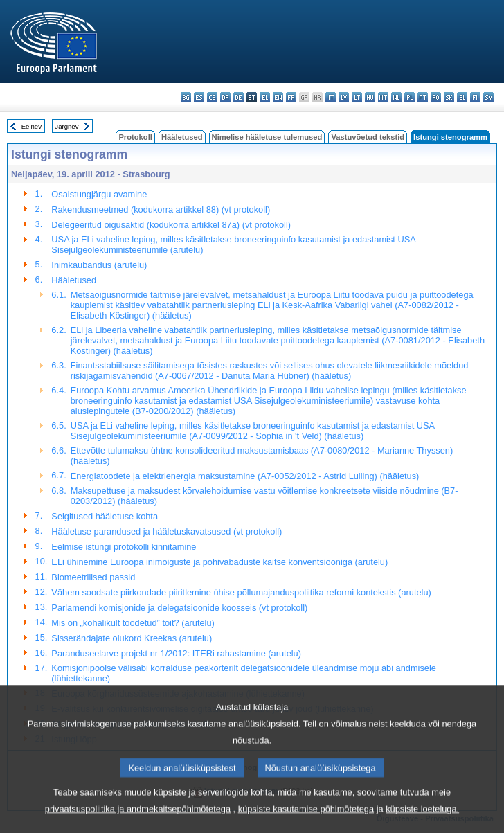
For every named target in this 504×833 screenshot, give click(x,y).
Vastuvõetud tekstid (368, 137)
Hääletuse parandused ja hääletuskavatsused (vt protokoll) (166, 531)
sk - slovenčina (449, 97)
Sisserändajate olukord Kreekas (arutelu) (132, 638)
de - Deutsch (238, 97)
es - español (199, 97)
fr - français (291, 97)
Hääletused (182, 137)
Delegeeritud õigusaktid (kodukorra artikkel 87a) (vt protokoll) (171, 225)
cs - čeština (212, 97)
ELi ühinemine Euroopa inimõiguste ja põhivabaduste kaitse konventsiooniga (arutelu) (219, 562)
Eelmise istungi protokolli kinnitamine (124, 547)
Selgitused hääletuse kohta (105, 516)
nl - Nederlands (396, 97)
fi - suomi (475, 97)
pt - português (423, 97)
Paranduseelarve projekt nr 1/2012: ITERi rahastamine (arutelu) (176, 653)
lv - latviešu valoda (344, 97)
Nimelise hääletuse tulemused (267, 137)
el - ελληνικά (265, 97)
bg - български (186, 97)
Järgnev (66, 126)
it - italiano (331, 97)
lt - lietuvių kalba (357, 97)
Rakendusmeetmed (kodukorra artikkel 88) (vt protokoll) (161, 209)
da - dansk (225, 97)
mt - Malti (383, 97)
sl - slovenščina (462, 97)
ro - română (436, 97)
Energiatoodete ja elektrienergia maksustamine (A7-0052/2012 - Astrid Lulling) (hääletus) (245, 476)
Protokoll (135, 137)
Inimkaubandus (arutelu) (99, 265)
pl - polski (409, 97)
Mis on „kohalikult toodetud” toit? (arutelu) (133, 623)
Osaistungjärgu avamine (99, 194)
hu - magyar (370, 97)
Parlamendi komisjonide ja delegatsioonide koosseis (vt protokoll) (179, 608)
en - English (278, 97)
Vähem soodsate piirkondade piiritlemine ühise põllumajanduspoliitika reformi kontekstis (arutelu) (241, 592)
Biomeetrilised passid (93, 577)
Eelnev (31, 126)
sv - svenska (488, 97)
